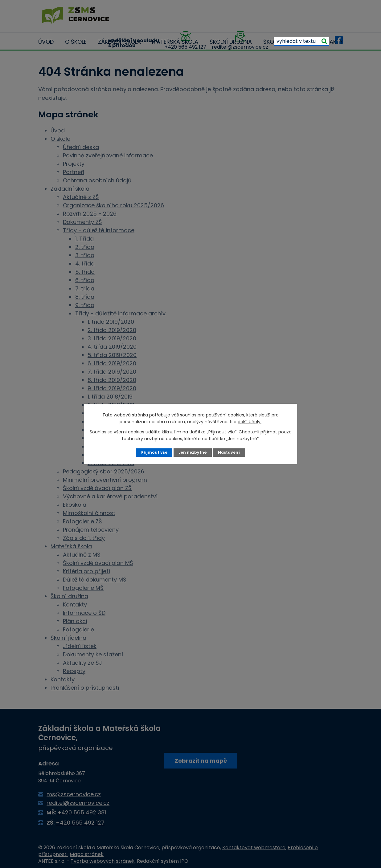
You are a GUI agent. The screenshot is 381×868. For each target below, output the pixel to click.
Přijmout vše (153, 452)
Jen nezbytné (193, 452)
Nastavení (230, 452)
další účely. (250, 422)
